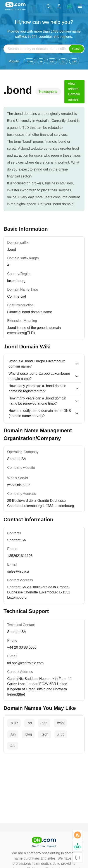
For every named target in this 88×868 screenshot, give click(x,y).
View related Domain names (74, 92)
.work (60, 723)
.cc (63, 61)
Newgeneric (48, 92)
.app (44, 723)
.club (61, 734)
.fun (13, 734)
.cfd (13, 746)
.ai (41, 61)
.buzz (14, 723)
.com (29, 61)
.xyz (52, 61)
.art (29, 723)
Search (76, 49)
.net (74, 61)
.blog (28, 734)
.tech (44, 734)
